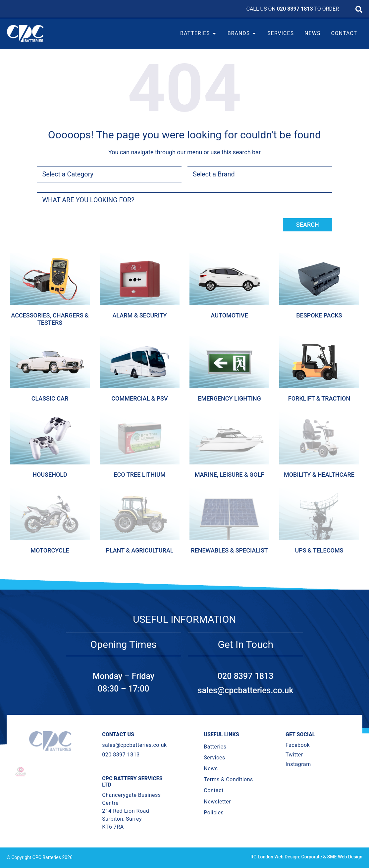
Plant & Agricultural (139, 550)
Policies (214, 813)
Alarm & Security (139, 316)
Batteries (215, 747)
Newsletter (217, 802)
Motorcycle (50, 550)
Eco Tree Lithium (139, 475)
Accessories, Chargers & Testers (50, 319)
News (211, 769)
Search (308, 225)
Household (50, 475)
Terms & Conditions (228, 780)
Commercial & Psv (139, 399)
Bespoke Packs (319, 316)
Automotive (229, 316)
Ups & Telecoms (319, 550)
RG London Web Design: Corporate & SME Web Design (306, 857)
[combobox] (184, 200)
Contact (213, 791)
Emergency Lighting (229, 399)
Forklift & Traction (319, 399)
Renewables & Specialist (229, 550)
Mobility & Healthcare (319, 475)
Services (214, 758)
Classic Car (50, 399)
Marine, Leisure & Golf (230, 475)
